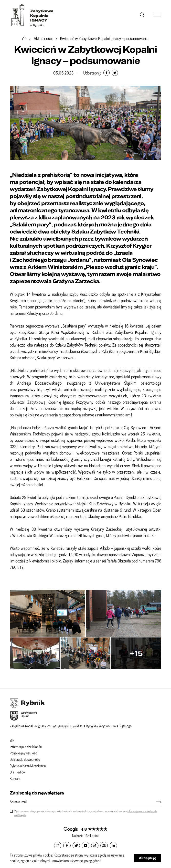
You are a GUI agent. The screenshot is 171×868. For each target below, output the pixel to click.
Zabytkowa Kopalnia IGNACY (32, 15)
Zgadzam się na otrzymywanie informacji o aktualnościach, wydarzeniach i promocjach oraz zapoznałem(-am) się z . (85, 813)
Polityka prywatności (24, 753)
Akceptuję (148, 858)
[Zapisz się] (156, 802)
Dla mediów (18, 772)
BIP (12, 740)
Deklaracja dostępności (25, 759)
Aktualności (43, 38)
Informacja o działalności (26, 747)
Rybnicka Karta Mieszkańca (28, 766)
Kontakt (15, 778)
